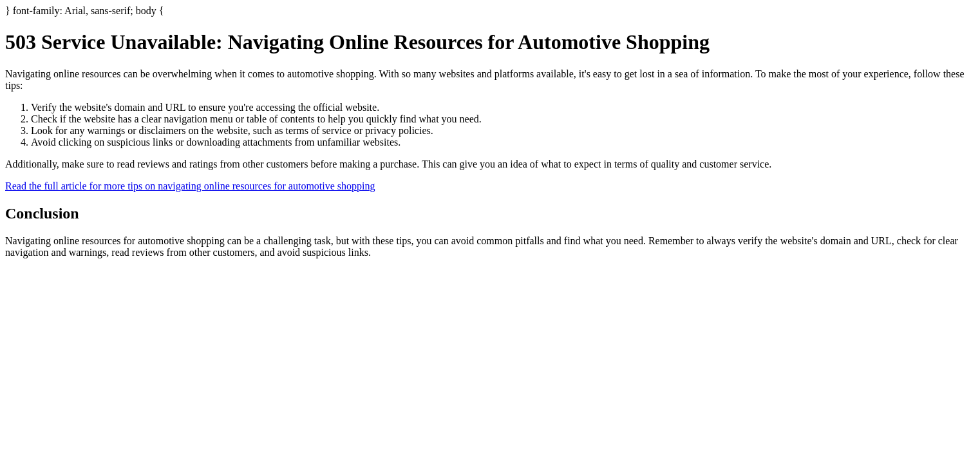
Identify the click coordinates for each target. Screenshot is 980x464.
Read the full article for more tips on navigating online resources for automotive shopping (190, 186)
